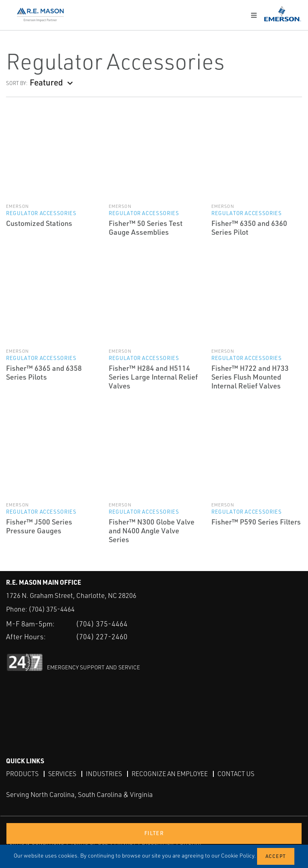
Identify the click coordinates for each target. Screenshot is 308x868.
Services (62, 774)
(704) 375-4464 (52, 609)
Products (22, 774)
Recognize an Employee (170, 774)
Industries (104, 774)
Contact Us (236, 774)
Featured (46, 82)
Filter (154, 833)
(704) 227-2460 (102, 636)
